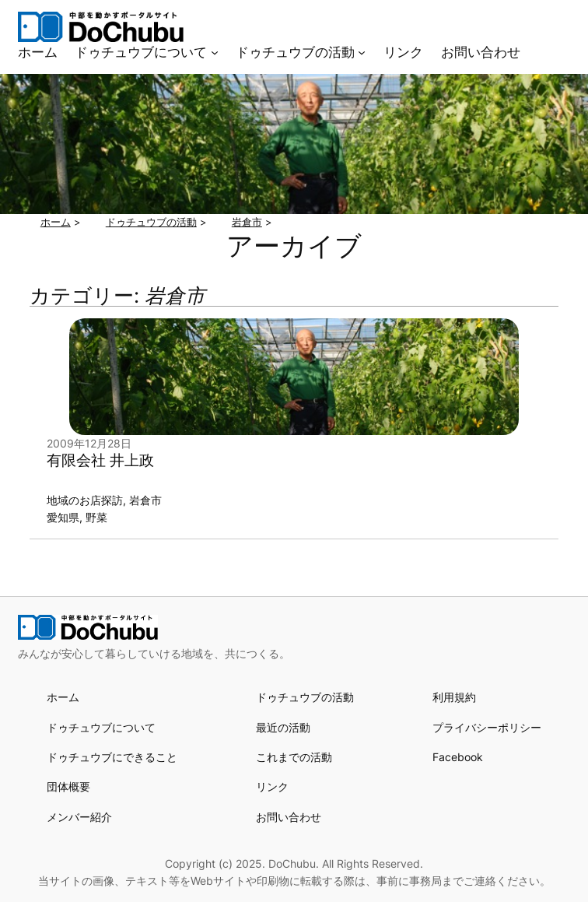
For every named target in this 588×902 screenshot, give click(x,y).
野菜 (96, 517)
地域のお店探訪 (85, 500)
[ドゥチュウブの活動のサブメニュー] (362, 52)
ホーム (63, 697)
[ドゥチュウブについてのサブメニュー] (215, 52)
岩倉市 (145, 500)
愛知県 (63, 517)
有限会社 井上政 (100, 460)
